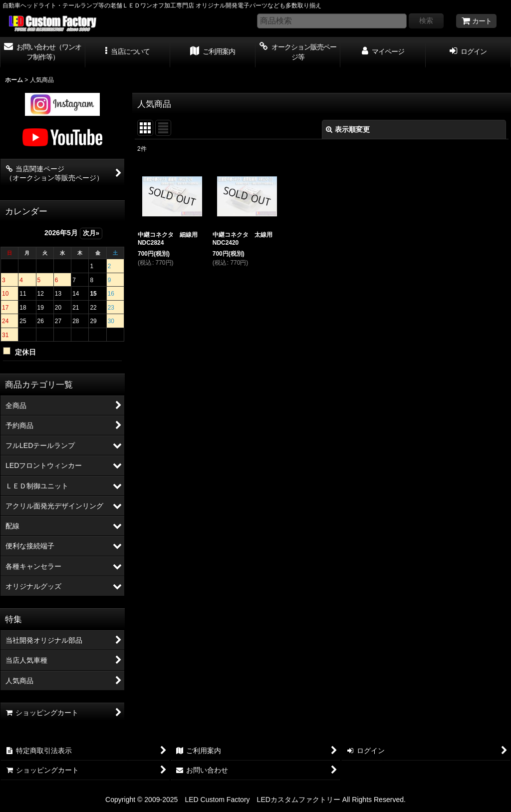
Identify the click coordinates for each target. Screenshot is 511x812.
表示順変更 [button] (348, 129)
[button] (128, 52)
